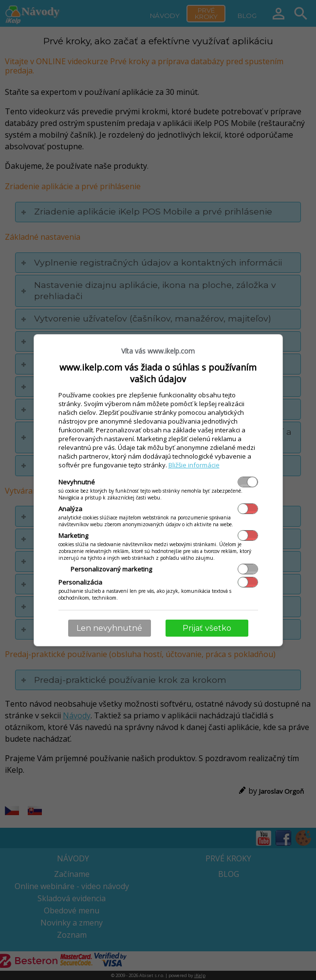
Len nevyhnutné (109, 628)
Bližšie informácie (194, 465)
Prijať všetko (207, 628)
